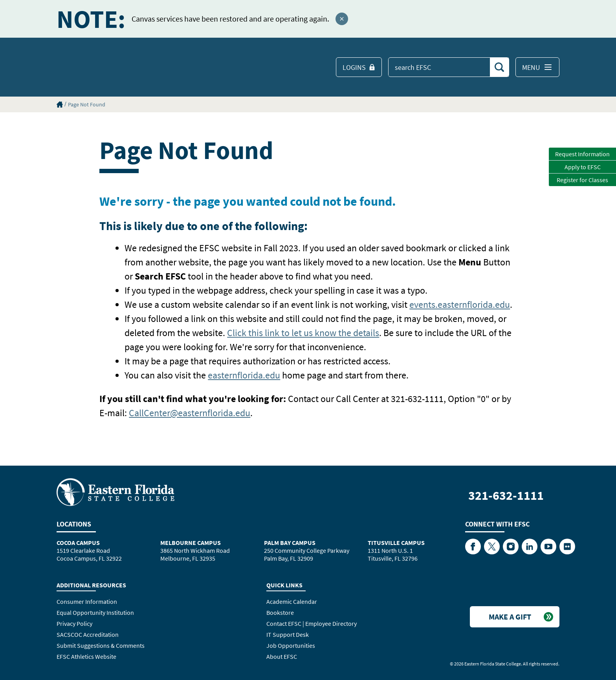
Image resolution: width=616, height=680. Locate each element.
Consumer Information (87, 601)
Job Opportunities (291, 645)
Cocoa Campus (78, 543)
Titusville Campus (396, 543)
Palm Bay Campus (290, 543)
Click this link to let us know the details (303, 333)
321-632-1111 (506, 495)
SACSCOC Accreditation (88, 634)
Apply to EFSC (583, 167)
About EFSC (282, 656)
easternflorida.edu (244, 375)
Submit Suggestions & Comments (101, 645)
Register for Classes (582, 180)
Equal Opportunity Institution (95, 612)
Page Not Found (87, 104)
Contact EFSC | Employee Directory (312, 623)
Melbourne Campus (191, 543)
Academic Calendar (292, 601)
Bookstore (280, 612)
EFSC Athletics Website (86, 656)
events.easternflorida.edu (460, 304)
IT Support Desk (288, 634)
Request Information (582, 154)
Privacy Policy (74, 623)
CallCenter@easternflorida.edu (190, 413)
